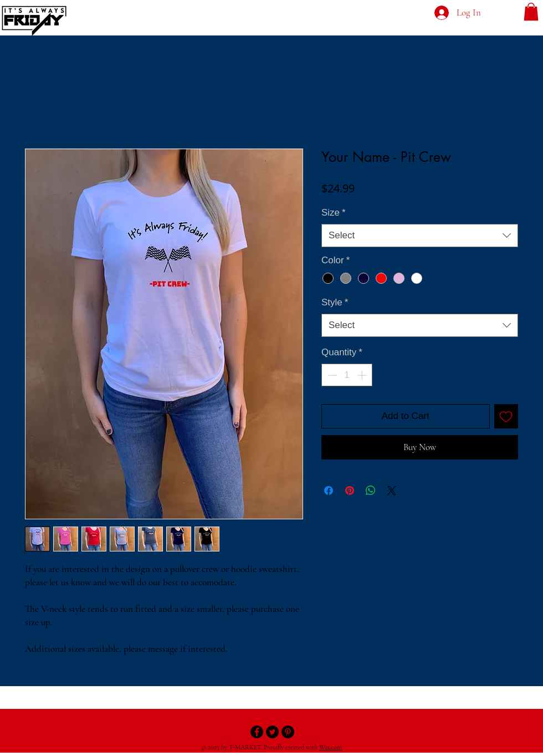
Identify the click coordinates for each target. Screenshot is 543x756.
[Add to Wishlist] (506, 416)
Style (335, 302)
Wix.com (331, 747)
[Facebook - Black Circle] (257, 732)
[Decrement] (331, 375)
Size (334, 213)
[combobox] (420, 236)
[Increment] (363, 375)
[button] (531, 12)
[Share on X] (392, 491)
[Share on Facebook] (329, 491)
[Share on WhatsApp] (371, 491)
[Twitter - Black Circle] (272, 732)
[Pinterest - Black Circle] (288, 732)
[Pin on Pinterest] (350, 491)
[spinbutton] (347, 375)
